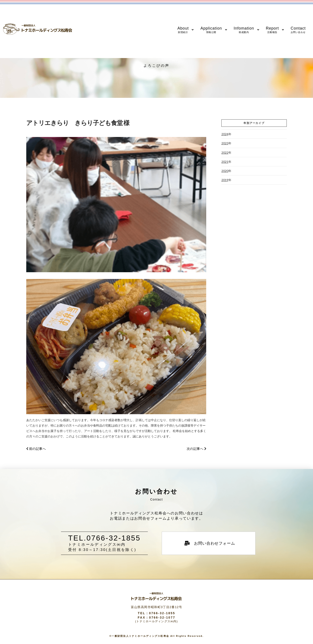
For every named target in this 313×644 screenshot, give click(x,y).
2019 (225, 180)
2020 (225, 171)
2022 (225, 153)
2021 (225, 162)
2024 (225, 134)
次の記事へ (196, 449)
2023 (225, 143)
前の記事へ (36, 449)
